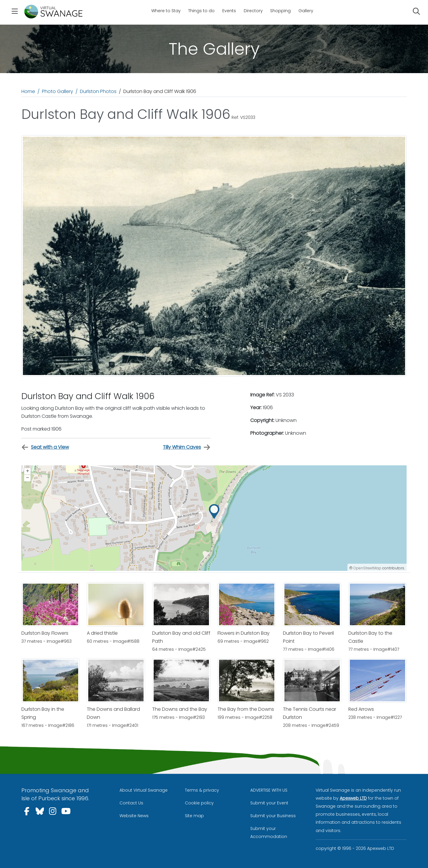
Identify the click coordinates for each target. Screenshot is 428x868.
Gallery (306, 11)
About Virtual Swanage (144, 790)
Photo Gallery (58, 91)
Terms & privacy (202, 790)
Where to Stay (166, 11)
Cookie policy (199, 803)
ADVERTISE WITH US (269, 790)
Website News (134, 816)
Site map (194, 816)
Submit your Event (269, 803)
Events (229, 11)
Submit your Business (273, 816)
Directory (253, 11)
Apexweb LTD (353, 798)
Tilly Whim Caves (187, 447)
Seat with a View (45, 447)
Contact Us (131, 803)
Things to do (201, 11)
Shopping (280, 11)
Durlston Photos (98, 91)
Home (28, 91)
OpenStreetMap (367, 568)
